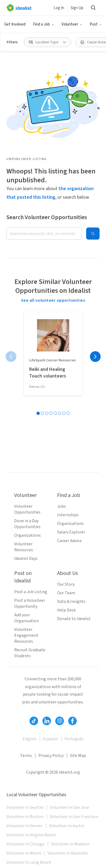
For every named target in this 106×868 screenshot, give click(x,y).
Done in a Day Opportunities (27, 524)
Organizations (28, 535)
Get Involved (15, 24)
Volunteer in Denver (25, 826)
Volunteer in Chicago (25, 844)
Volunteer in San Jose (70, 807)
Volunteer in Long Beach (29, 862)
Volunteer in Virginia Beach (31, 835)
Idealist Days (26, 558)
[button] (43, 24)
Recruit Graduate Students (30, 653)
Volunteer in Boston (25, 817)
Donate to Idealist (74, 619)
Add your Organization (27, 618)
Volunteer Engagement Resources (26, 635)
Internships (68, 515)
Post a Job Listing (31, 592)
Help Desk (66, 610)
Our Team (66, 593)
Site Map (78, 756)
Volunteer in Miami (24, 853)
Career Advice (69, 541)
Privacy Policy (51, 756)
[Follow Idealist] (34, 721)
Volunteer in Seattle (25, 807)
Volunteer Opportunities (27, 509)
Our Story (66, 584)
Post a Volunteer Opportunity (30, 603)
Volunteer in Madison (70, 844)
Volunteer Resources (24, 547)
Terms (26, 756)
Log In (59, 8)
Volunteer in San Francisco (74, 817)
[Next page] (95, 357)
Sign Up (77, 8)
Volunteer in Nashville (68, 853)
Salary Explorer (71, 532)
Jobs (61, 506)
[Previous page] (11, 357)
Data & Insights (71, 602)
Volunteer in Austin (67, 826)
